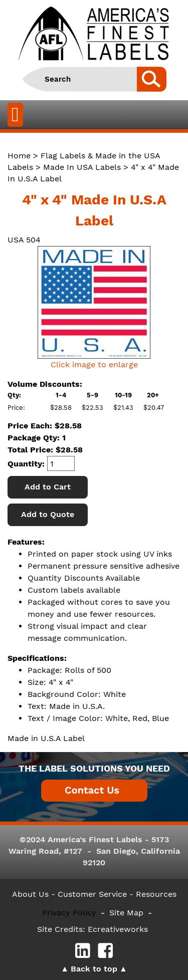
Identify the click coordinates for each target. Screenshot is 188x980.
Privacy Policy (69, 913)
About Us (30, 894)
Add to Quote (48, 514)
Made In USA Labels (82, 167)
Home (19, 156)
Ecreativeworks (118, 929)
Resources (156, 894)
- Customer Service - (92, 894)
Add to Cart (48, 487)
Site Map (126, 913)
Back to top (94, 969)
